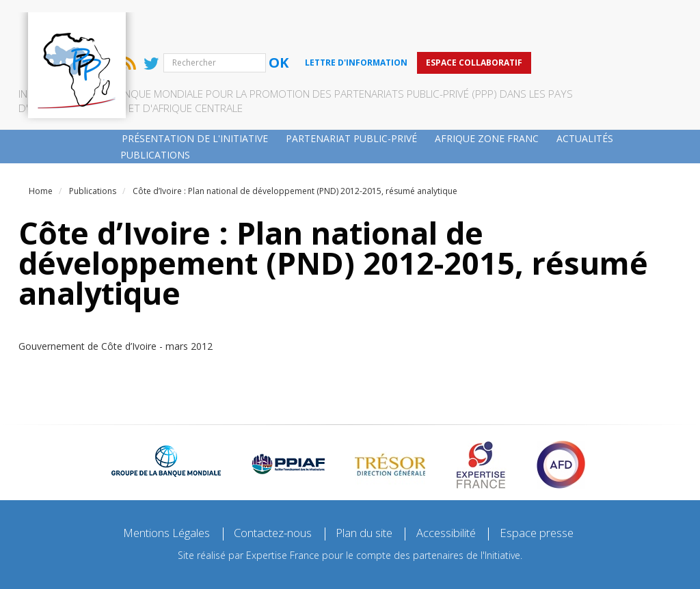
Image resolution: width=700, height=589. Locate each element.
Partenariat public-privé (351, 93)
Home (41, 147)
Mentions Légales (151, 489)
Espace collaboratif (574, 17)
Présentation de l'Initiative (195, 93)
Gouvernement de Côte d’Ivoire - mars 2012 (116, 302)
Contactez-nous (267, 489)
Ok (378, 18)
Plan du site (368, 489)
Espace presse (555, 489)
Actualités (585, 93)
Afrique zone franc (487, 93)
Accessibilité (457, 489)
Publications (155, 110)
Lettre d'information (456, 17)
